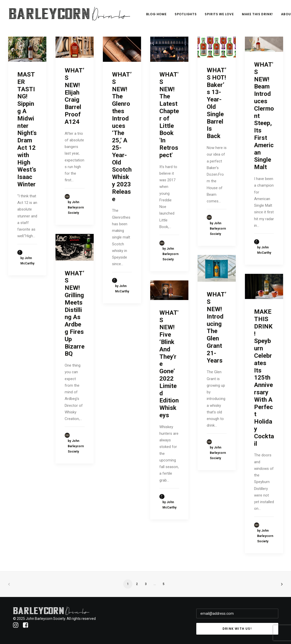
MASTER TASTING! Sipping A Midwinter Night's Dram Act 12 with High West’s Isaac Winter (27, 129)
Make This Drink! (260, 14)
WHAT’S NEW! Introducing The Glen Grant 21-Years (217, 327)
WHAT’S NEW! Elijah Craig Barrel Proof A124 (74, 96)
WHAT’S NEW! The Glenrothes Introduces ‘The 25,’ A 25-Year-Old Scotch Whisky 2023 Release (122, 137)
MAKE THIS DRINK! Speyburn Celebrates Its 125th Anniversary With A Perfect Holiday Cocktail (264, 378)
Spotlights (188, 14)
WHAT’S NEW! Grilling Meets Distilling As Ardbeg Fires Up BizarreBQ (75, 314)
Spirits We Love (222, 14)
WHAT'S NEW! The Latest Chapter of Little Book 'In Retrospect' (169, 115)
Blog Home (159, 14)
